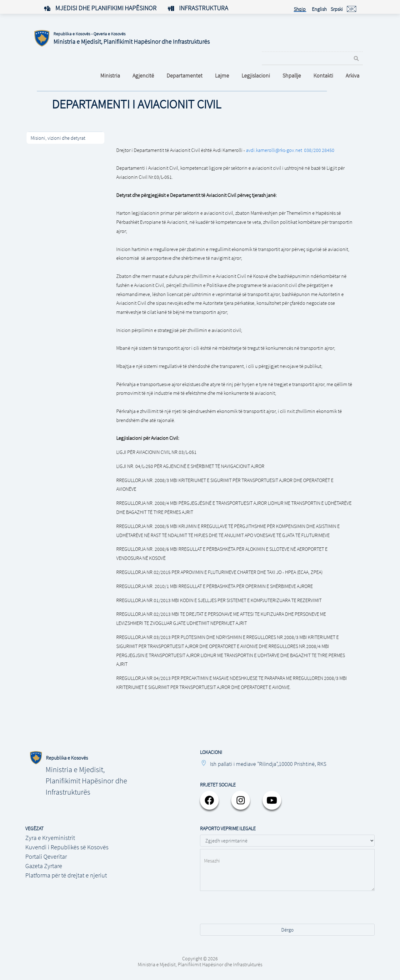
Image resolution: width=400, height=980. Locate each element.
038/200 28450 (319, 150)
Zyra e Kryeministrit (50, 838)
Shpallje (292, 75)
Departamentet (185, 75)
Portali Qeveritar (46, 856)
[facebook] (209, 800)
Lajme (222, 75)
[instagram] (241, 800)
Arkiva (352, 75)
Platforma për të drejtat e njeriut (66, 875)
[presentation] (247, 911)
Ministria (110, 75)
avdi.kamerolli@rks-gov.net (274, 150)
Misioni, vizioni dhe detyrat (58, 138)
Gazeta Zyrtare (44, 866)
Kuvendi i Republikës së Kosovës (67, 847)
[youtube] (272, 800)
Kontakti (323, 75)
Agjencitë (143, 75)
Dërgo (287, 930)
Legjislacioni (256, 75)
